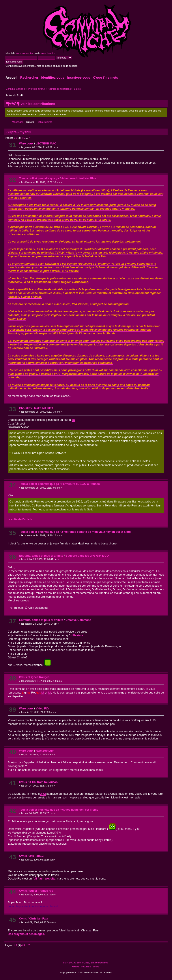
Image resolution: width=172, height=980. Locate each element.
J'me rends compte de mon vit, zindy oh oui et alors (96, 532)
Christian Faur (39, 918)
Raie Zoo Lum (45, 751)
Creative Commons (78, 620)
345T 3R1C (36, 856)
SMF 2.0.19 (69, 963)
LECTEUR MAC (46, 143)
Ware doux (26, 143)
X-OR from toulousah (44, 782)
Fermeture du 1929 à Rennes (80, 484)
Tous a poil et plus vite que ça (39, 178)
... (27, 138)
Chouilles (25, 408)
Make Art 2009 (44, 408)
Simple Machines (99, 963)
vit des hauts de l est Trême (80, 810)
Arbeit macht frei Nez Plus (79, 178)
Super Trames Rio (41, 891)
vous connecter (24, 53)
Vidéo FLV (42, 708)
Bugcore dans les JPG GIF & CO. (88, 556)
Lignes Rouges (39, 677)
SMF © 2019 (83, 963)
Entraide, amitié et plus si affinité (41, 556)
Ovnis (23, 677)
